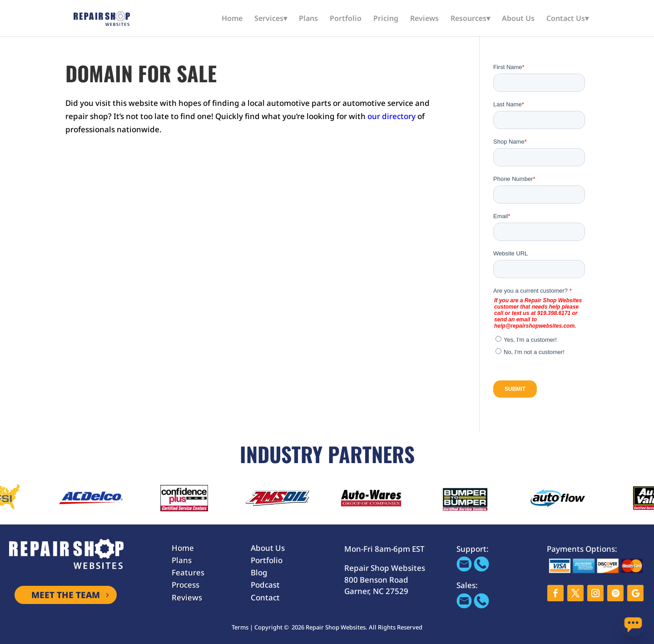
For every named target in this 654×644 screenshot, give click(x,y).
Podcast (265, 585)
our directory (391, 116)
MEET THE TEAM (66, 595)
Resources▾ (470, 19)
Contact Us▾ (567, 19)
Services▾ (271, 19)
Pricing (386, 19)
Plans (308, 19)
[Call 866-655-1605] (481, 569)
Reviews (424, 19)
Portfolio (346, 19)
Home (232, 19)
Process (186, 585)
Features (188, 572)
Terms (240, 627)
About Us (518, 19)
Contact (265, 597)
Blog (259, 572)
